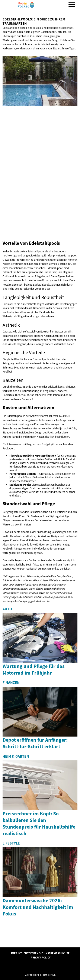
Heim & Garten (16, 756)
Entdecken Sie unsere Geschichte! (47, 953)
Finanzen (11, 683)
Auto (7, 609)
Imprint (16, 953)
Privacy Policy (41, 957)
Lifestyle (11, 843)
